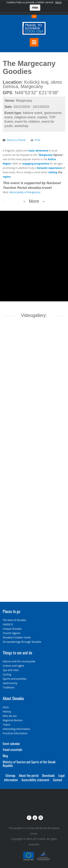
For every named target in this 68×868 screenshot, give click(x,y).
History (7, 712)
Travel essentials (13, 749)
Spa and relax (11, 670)
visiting (53, 172)
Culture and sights (13, 666)
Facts (6, 707)
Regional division (13, 720)
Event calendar (11, 744)
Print (37, 140)
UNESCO (8, 624)
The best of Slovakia (14, 620)
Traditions (9, 687)
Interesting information (16, 729)
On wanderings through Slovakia (22, 642)
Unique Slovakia (12, 629)
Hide (35, 8)
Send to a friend (16, 140)
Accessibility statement (35, 780)
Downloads (48, 775)
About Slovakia (13, 698)
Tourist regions (12, 633)
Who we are (10, 716)
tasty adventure (38, 150)
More (58, 2)
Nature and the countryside (19, 661)
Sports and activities (15, 679)
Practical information (15, 733)
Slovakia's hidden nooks (17, 637)
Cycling (7, 674)
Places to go (11, 611)
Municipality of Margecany (25, 192)
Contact (58, 780)
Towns (7, 725)
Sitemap (10, 775)
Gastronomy (10, 683)
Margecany (46, 155)
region (7, 177)
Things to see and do (17, 653)
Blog (5, 756)
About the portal (29, 775)
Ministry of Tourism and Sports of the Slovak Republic (29, 764)
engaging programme (36, 164)
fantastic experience (49, 168)
